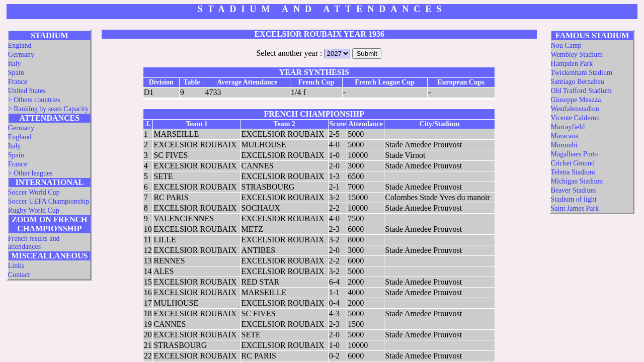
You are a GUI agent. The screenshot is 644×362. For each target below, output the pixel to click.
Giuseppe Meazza (576, 100)
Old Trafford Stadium (581, 91)
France (18, 82)
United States (27, 91)
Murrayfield (568, 127)
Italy (15, 64)
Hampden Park (572, 64)
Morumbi (564, 145)
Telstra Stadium (573, 172)
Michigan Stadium (577, 181)
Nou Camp (566, 46)
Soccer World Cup (34, 192)
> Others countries (34, 100)
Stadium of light (574, 199)
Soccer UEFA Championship (49, 201)
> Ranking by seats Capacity (48, 109)
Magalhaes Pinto (575, 154)
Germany (21, 55)
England (20, 46)
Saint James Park (575, 208)
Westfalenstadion (575, 109)
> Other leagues (30, 173)
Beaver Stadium (574, 190)
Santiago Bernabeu (578, 82)
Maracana (565, 136)
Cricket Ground (573, 163)
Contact (19, 275)
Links (16, 266)
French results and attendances (34, 243)
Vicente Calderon (576, 118)
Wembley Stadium (577, 55)
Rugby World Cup (34, 210)
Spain (16, 73)
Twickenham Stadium (582, 73)
